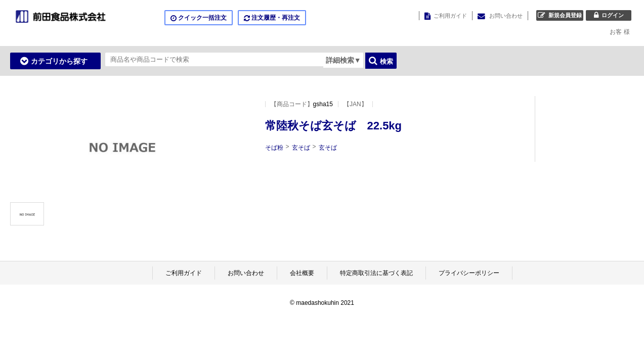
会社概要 (302, 273)
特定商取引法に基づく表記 (376, 273)
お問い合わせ (246, 273)
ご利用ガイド (184, 273)
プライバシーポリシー (469, 273)
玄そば (301, 148)
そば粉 (274, 148)
